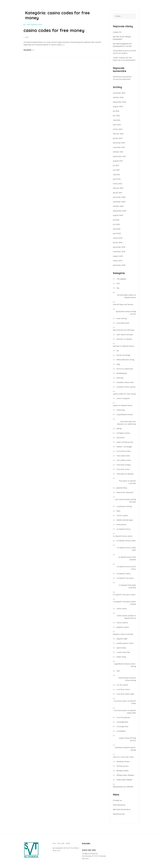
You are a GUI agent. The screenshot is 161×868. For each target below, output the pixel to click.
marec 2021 (118, 184)
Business (120, 378)
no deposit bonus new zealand (127, 558)
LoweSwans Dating (124, 506)
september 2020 (120, 211)
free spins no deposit (125, 474)
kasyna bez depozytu (125, 492)
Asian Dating (122, 318)
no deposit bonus (123, 529)
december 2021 (119, 143)
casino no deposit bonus (123, 405)
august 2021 (118, 161)
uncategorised (122, 722)
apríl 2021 (117, 179)
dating (119, 428)
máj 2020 (117, 229)
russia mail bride (123, 652)
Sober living (121, 657)
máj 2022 (117, 120)
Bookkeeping (122, 373)
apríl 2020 (117, 233)
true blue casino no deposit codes (125, 702)
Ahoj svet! (127, 79)
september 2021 (119, 156)
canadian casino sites (125, 382)
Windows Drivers (123, 762)
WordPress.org (119, 814)
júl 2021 (116, 165)
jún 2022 (116, 116)
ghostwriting (122, 488)
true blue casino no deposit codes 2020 (125, 712)
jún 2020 (116, 224)
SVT (27, 37)
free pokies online (124, 460)
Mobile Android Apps (125, 520)
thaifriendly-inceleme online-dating (127, 679)
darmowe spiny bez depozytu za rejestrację (126, 423)
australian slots (123, 323)
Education (121, 438)
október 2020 (118, 206)
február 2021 (118, 188)
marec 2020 (118, 238)
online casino (122, 609)
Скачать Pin (117, 32)
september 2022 (120, 102)
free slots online (123, 469)
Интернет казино (122, 771)
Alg (118, 288)
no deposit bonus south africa (126, 568)
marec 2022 (118, 129)
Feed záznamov (119, 805)
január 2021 (118, 193)
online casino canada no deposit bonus (126, 617)
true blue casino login (125, 694)
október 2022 (118, 97)
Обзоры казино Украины (125, 775)
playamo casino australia (123, 634)
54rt (118, 283)
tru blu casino (122, 685)
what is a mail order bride (123, 757)
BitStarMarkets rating (125, 360)
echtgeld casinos (123, 433)
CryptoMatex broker (125, 414)
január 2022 (118, 138)
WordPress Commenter (122, 77)
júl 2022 (116, 111)
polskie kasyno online (125, 643)
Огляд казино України (124, 780)
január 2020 (118, 243)
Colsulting (121, 410)
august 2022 (118, 106)
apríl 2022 (117, 125)
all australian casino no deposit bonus (127, 296)
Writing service (122, 766)
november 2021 (119, 147)
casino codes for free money (54, 30)
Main (118, 511)
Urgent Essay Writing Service (127, 739)
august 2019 (118, 256)
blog (118, 364)
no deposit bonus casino (123, 536)
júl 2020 (116, 220)
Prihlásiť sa (117, 800)
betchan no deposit (124, 339)
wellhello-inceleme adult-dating (125, 749)
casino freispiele (123, 398)
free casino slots (123, 456)
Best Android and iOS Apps (124, 330)
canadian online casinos (126, 387)
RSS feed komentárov (122, 809)
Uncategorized (122, 726)
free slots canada (124, 465)
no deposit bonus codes (126, 541)
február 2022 (118, 134)
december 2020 (119, 197)
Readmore (29, 50)
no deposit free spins (125, 578)
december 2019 (119, 247)
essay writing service (125, 442)
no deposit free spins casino (124, 595)
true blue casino (123, 689)
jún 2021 (116, 170)
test (118, 671)
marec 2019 (118, 261)
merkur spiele (122, 515)
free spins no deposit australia (127, 482)
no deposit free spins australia (127, 586)
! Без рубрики (121, 279)
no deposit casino (124, 574)
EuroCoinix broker (124, 451)
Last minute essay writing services (125, 501)
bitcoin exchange (123, 355)
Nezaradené (121, 525)
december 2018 (119, 265)
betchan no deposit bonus (123, 346)
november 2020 (119, 202)
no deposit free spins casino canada (125, 603)
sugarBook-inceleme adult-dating (125, 665)
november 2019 (119, 252)
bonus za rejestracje (125, 369)
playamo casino (123, 627)
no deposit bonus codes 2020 (126, 549)
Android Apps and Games (123, 304)
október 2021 (118, 152)
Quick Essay (121, 648)
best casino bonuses (125, 335)
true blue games (123, 717)
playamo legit (122, 639)
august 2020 (118, 215)
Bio (118, 351)
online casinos (122, 623)
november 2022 (119, 93)
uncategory (121, 731)
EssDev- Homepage (124, 447)
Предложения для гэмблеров (123, 787)
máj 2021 (116, 174)
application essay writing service (126, 313)
